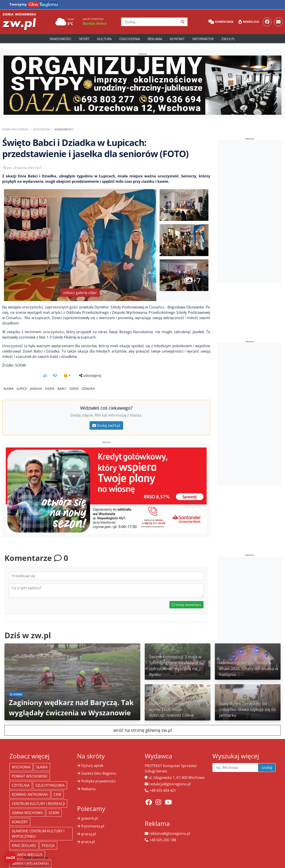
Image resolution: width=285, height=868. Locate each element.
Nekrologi (249, 22)
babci (62, 380)
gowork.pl (90, 810)
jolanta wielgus (27, 846)
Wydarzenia (42, 129)
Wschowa (21, 759)
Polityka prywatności (99, 773)
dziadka (88, 380)
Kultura (104, 39)
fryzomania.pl (93, 818)
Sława (8, 380)
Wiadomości (61, 39)
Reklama (155, 39)
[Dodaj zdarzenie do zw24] (28, 858)
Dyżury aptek (92, 757)
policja (48, 837)
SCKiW (54, 804)
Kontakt (177, 39)
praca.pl (88, 833)
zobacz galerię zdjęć (80, 296)
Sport (84, 39)
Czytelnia (21, 777)
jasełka (36, 380)
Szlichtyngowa (50, 777)
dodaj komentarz (186, 596)
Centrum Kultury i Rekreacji (38, 795)
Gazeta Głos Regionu (99, 765)
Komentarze (221, 22)
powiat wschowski (30, 768)
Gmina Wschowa (27, 804)
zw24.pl (228, 39)
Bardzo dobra (95, 23)
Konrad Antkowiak (30, 786)
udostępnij (196, 169)
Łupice (22, 380)
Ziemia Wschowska (15, 129)
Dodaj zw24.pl (106, 417)
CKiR (57, 786)
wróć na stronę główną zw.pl (143, 722)
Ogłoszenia (130, 39)
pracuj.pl (89, 825)
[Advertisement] (250, 211)
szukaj (267, 759)
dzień (50, 380)
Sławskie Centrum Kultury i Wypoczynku (38, 825)
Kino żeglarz (24, 837)
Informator (203, 39)
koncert (20, 813)
